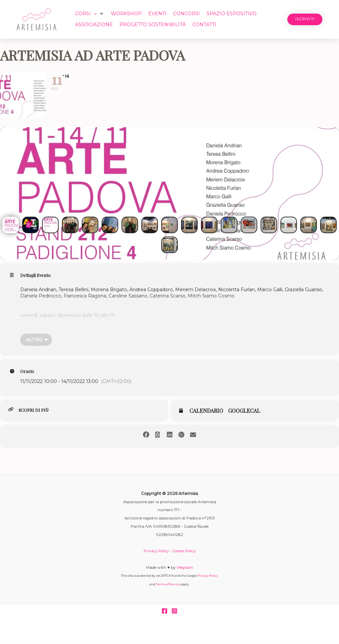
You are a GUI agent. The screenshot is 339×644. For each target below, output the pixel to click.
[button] (90, 14)
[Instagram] (174, 611)
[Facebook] (165, 611)
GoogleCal (244, 411)
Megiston (185, 568)
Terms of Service (168, 585)
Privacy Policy (155, 551)
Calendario (206, 411)
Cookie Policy (185, 551)
